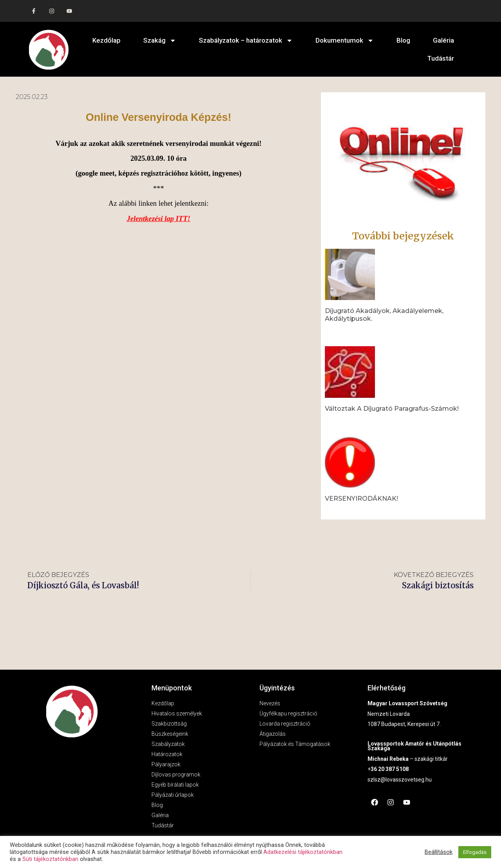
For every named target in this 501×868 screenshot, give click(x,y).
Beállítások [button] (439, 852)
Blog (403, 40)
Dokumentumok (345, 40)
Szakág (160, 40)
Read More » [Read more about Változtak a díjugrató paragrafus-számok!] (338, 421)
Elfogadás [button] (475, 852)
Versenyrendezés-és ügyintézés (443, 11)
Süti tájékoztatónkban (50, 859)
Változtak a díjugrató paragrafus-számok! (392, 409)
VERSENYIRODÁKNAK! (361, 499)
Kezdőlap (106, 40)
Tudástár (441, 58)
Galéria (443, 40)
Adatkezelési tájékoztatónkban (303, 852)
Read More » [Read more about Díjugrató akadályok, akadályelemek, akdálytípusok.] (338, 331)
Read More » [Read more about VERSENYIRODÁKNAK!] (338, 511)
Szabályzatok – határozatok (246, 40)
